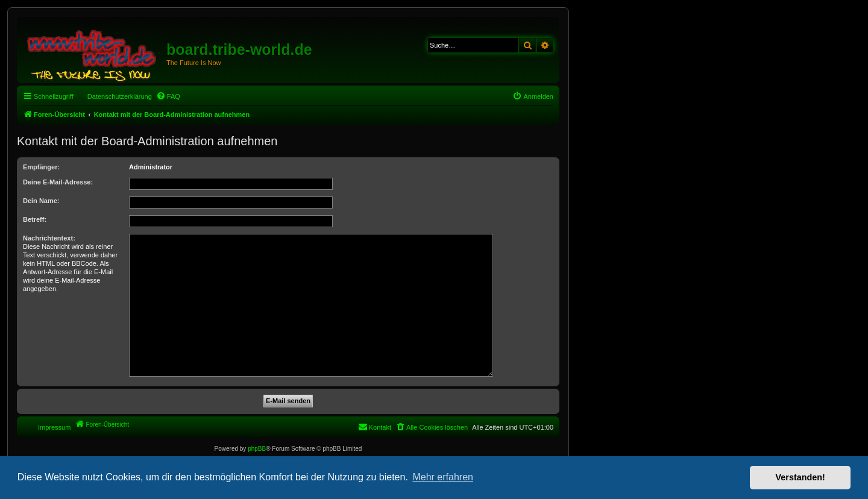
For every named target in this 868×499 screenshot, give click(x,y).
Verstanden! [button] (800, 477)
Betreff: (35, 219)
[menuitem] (168, 96)
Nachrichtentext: (49, 238)
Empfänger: (41, 167)
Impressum (54, 427)
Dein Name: (41, 201)
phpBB (257, 449)
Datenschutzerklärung (120, 96)
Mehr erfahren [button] (443, 477)
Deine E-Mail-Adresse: (58, 182)
